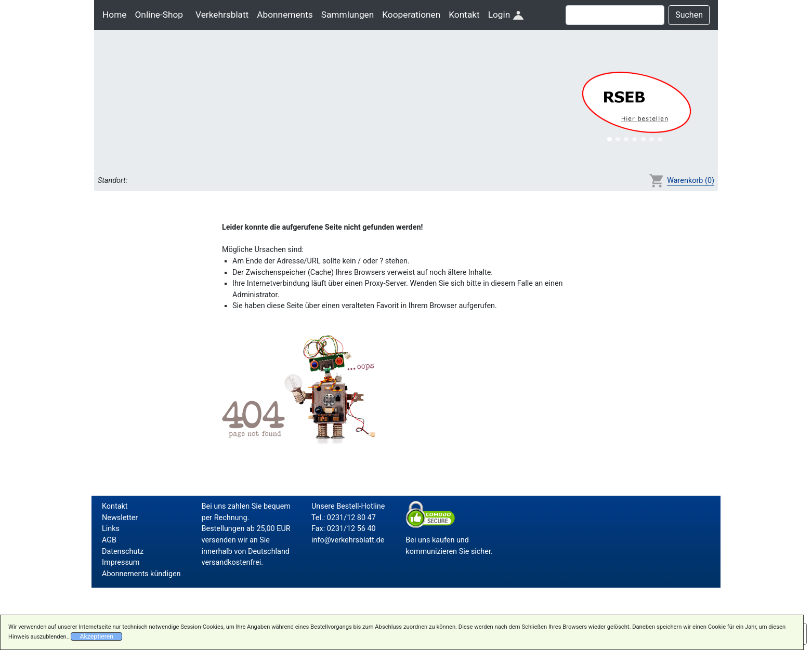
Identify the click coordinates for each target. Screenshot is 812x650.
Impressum (121, 562)
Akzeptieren (96, 636)
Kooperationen (411, 15)
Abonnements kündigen (141, 574)
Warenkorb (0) (691, 181)
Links (111, 529)
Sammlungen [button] (348, 15)
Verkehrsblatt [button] (222, 15)
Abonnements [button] (285, 15)
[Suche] (615, 15)
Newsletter (120, 518)
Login (506, 15)
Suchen (689, 15)
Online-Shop (159, 15)
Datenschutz (123, 552)
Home (114, 15)
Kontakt (464, 15)
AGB (109, 540)
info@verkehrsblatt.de (348, 540)
